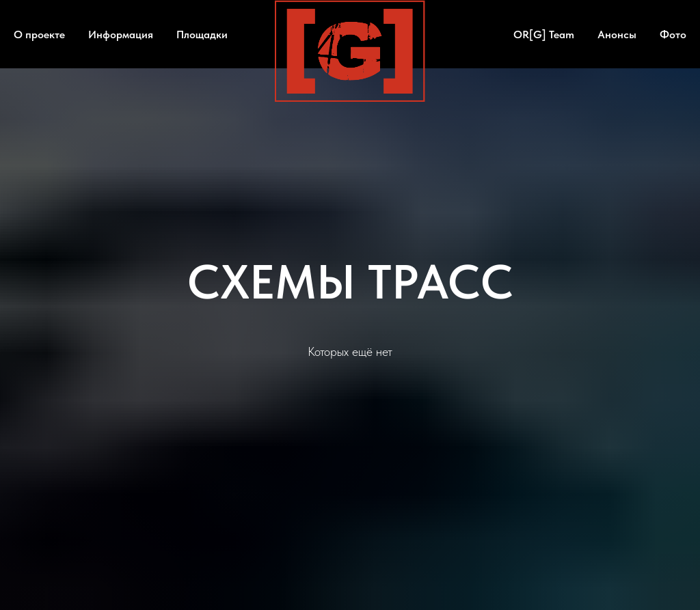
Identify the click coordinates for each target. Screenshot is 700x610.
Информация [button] (121, 34)
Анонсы (617, 34)
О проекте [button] (39, 34)
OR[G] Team (544, 34)
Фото (673, 34)
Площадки (202, 34)
